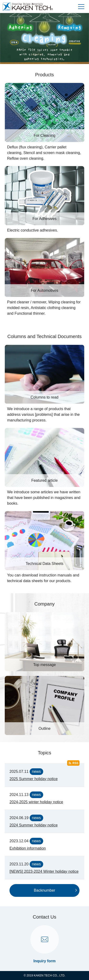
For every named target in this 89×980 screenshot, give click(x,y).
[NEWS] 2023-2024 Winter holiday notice (44, 871)
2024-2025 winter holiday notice (36, 802)
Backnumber (45, 890)
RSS (75, 763)
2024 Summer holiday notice (34, 825)
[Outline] (44, 705)
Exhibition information (28, 848)
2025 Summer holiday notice (34, 779)
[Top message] (44, 642)
